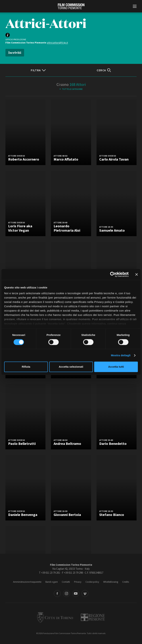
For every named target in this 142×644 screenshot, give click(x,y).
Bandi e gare (52, 582)
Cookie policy (92, 582)
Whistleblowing (111, 582)
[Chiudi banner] (137, 274)
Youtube (76, 593)
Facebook (57, 593)
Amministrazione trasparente (27, 582)
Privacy (78, 582)
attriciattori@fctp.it (57, 43)
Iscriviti (15, 52)
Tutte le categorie (72, 89)
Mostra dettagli (121, 355)
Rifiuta (26, 367)
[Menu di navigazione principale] (135, 7)
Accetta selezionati (71, 367)
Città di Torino (55, 617)
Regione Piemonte (93, 617)
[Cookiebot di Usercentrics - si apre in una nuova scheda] (113, 274)
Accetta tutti (116, 367)
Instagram (66, 593)
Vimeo (85, 593)
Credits (126, 582)
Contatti (66, 582)
